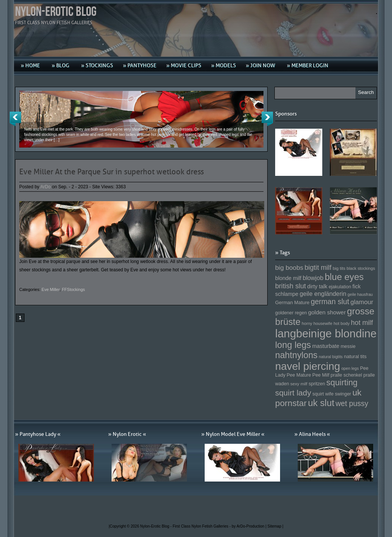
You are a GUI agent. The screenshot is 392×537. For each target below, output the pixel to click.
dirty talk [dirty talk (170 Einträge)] (317, 286)
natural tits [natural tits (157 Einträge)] (355, 356)
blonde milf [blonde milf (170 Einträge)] (288, 278)
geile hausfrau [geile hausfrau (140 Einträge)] (360, 294)
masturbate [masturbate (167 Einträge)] (326, 346)
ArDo (45, 187)
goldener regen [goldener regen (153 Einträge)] (291, 313)
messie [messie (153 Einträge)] (348, 346)
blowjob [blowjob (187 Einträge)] (313, 278)
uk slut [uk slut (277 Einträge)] (321, 403)
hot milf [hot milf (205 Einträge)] (362, 323)
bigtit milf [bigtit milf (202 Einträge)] (318, 268)
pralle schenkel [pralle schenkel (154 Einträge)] (346, 375)
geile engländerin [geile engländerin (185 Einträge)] (323, 294)
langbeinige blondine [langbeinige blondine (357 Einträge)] (326, 333)
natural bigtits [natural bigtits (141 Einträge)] (331, 357)
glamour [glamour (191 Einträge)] (362, 302)
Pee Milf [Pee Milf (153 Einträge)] (321, 375)
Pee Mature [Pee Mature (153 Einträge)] (299, 375)
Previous (15, 119)
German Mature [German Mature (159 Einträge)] (292, 302)
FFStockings (73, 289)
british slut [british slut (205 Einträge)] (291, 286)
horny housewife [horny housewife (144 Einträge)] (317, 323)
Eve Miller (51, 289)
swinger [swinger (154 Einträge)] (343, 394)
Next (267, 119)
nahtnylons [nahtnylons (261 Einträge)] (296, 355)
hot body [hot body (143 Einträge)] (342, 323)
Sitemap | (276, 526)
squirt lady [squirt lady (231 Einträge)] (293, 393)
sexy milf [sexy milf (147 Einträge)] (299, 384)
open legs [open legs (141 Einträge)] (350, 368)
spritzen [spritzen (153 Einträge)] (317, 384)
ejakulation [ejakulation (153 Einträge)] (340, 287)
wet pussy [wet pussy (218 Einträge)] (352, 403)
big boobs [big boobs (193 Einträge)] (289, 268)
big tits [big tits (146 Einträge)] (339, 268)
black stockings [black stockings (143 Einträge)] (361, 268)
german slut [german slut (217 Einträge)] (330, 302)
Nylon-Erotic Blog (56, 12)
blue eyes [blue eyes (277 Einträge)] (344, 277)
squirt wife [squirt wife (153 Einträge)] (323, 394)
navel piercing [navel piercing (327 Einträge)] (308, 366)
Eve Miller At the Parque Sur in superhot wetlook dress (112, 172)
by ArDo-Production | (250, 526)
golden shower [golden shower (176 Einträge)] (327, 312)
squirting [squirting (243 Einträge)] (342, 382)
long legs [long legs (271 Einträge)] (293, 345)
